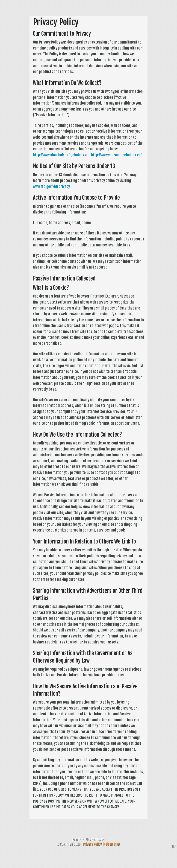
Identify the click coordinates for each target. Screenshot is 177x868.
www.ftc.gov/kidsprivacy (51, 187)
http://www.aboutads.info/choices (59, 155)
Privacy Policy (92, 844)
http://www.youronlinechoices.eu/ (116, 155)
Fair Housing (112, 844)
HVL (174, 846)
